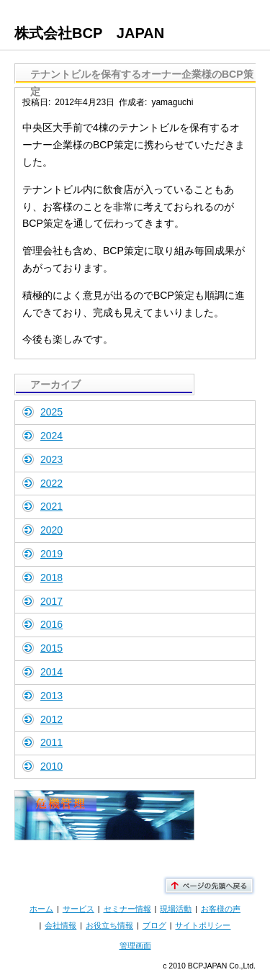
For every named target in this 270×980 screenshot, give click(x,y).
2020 (51, 530)
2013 (51, 696)
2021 (51, 506)
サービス (78, 909)
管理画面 (135, 945)
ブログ (154, 925)
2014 (51, 672)
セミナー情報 (127, 909)
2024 (51, 436)
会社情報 (60, 925)
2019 (51, 554)
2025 (51, 412)
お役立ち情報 (109, 925)
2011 (51, 742)
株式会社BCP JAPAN (89, 33)
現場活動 (176, 909)
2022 (51, 483)
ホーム (41, 909)
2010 (51, 766)
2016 (51, 624)
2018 (51, 577)
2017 (51, 601)
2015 (51, 648)
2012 (51, 719)
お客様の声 (221, 909)
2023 (51, 459)
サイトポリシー (203, 925)
